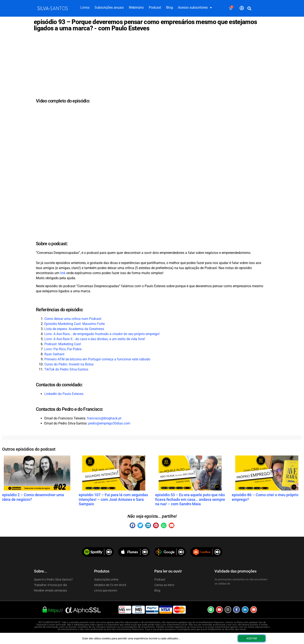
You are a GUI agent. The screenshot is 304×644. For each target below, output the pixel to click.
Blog (170, 7)
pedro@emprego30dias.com (109, 423)
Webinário (136, 7)
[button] (250, 8)
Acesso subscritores (195, 8)
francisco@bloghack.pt (104, 418)
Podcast (155, 7)
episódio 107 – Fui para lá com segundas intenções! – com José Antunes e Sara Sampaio (113, 499)
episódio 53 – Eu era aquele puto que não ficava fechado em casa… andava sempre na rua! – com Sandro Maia (190, 499)
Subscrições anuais (109, 7)
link (63, 273)
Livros (85, 7)
